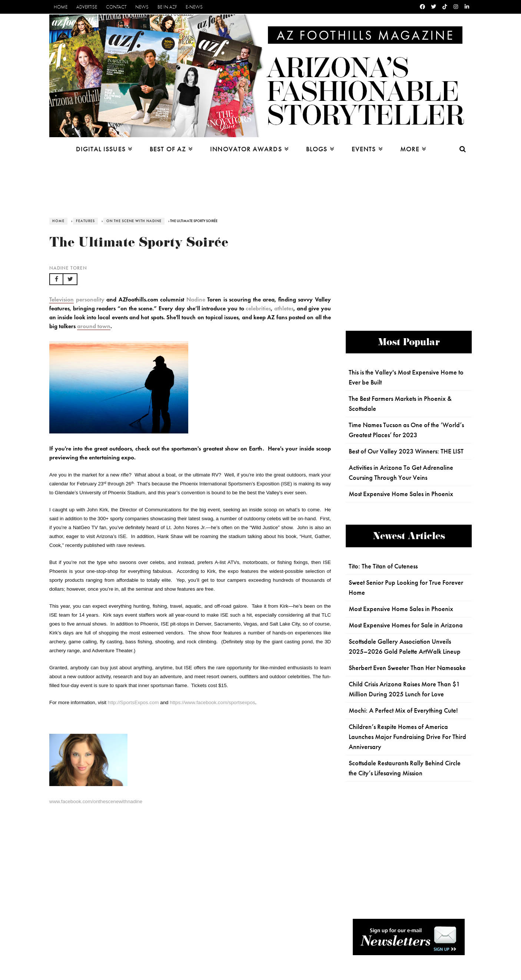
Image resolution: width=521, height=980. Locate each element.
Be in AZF (167, 7)
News (142, 7)
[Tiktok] (445, 7)
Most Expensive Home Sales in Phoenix (401, 494)
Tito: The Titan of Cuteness (383, 566)
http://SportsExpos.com (133, 702)
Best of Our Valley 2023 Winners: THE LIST (406, 451)
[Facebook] (422, 7)
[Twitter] (434, 7)
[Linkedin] (467, 7)
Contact (116, 7)
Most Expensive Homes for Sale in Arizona (406, 625)
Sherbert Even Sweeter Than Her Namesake (407, 668)
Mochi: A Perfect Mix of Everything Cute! (403, 710)
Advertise (87, 7)
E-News (194, 7)
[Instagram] (456, 7)
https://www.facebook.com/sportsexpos (212, 702)
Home (61, 7)
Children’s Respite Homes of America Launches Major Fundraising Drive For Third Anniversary (407, 737)
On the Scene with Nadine (134, 221)
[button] (56, 279)
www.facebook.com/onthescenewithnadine (96, 801)
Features (85, 221)
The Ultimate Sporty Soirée (139, 244)
